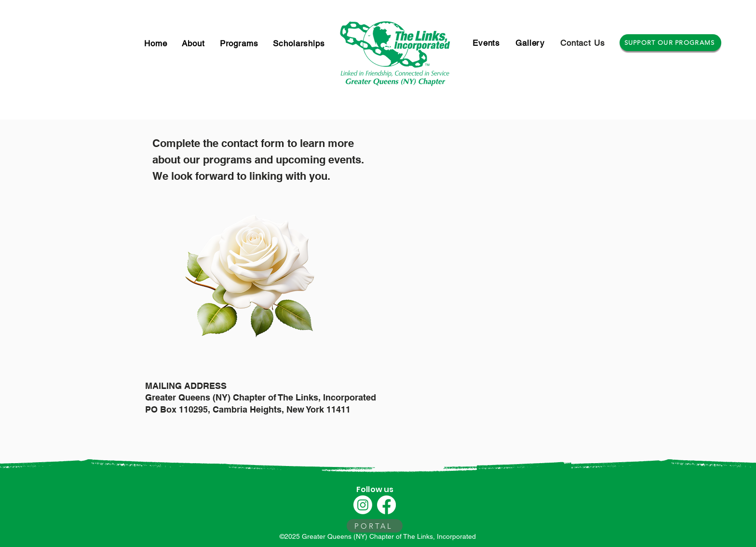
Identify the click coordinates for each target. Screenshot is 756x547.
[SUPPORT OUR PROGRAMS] (670, 43)
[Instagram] (363, 505)
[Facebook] (386, 505)
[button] (239, 43)
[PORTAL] (375, 526)
